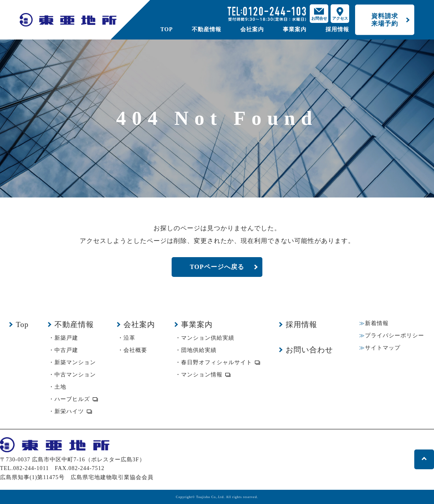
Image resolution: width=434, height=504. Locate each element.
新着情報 (377, 323)
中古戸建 (66, 350)
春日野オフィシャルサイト (217, 362)
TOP (166, 29)
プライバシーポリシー (395, 336)
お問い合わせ (309, 350)
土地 (60, 387)
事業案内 (295, 29)
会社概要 (135, 350)
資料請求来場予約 (385, 20)
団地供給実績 (199, 350)
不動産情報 (207, 29)
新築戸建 (66, 338)
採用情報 (337, 29)
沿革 (129, 338)
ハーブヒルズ (72, 399)
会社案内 (252, 29)
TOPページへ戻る (217, 267)
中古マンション (75, 375)
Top (22, 324)
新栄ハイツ (69, 411)
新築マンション (75, 362)
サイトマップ (383, 348)
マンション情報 (202, 375)
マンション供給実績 (208, 338)
